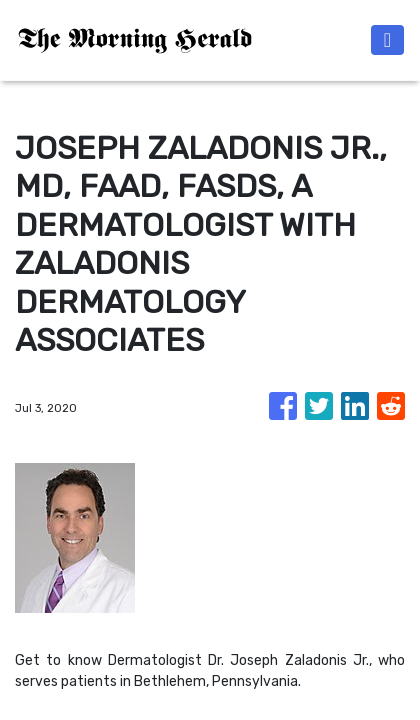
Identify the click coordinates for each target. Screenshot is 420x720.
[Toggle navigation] (387, 40)
